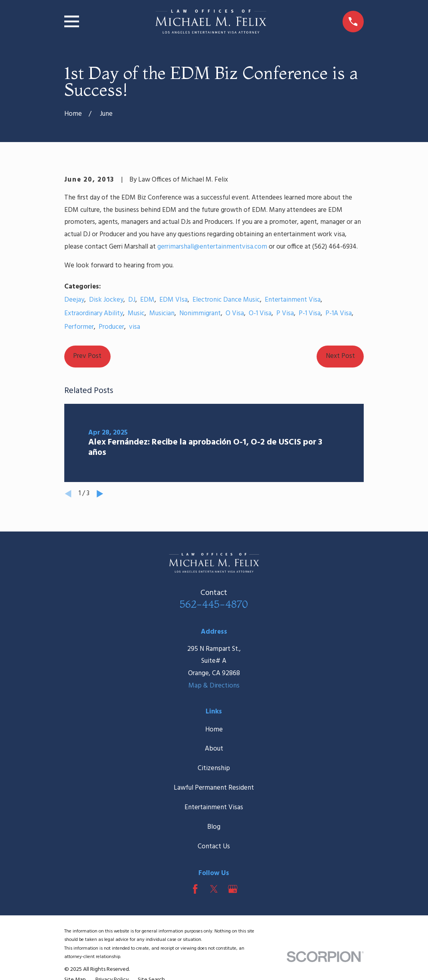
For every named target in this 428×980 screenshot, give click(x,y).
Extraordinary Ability (94, 313)
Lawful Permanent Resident (214, 788)
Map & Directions (214, 686)
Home (214, 730)
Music (136, 313)
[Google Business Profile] (233, 889)
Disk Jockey (106, 300)
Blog (214, 827)
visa (135, 327)
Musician (162, 313)
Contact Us (214, 847)
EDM (147, 300)
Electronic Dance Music (226, 300)
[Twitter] (214, 889)
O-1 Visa (260, 313)
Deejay (74, 300)
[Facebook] (195, 889)
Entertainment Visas (214, 807)
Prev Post (87, 356)
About (214, 749)
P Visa (285, 313)
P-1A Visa (339, 313)
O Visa (235, 313)
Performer (79, 327)
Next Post (340, 356)
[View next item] (100, 494)
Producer (111, 327)
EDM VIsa (173, 300)
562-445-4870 (214, 604)
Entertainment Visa (293, 300)
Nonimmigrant (200, 313)
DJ (132, 300)
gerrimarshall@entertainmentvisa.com (212, 247)
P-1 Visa (310, 313)
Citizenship (214, 768)
